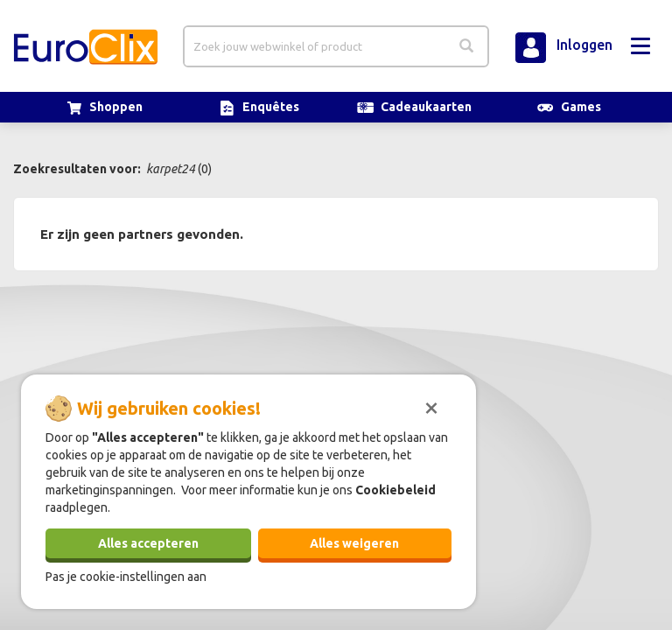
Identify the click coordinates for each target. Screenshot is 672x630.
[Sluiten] (431, 406)
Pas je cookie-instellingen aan (126, 577)
